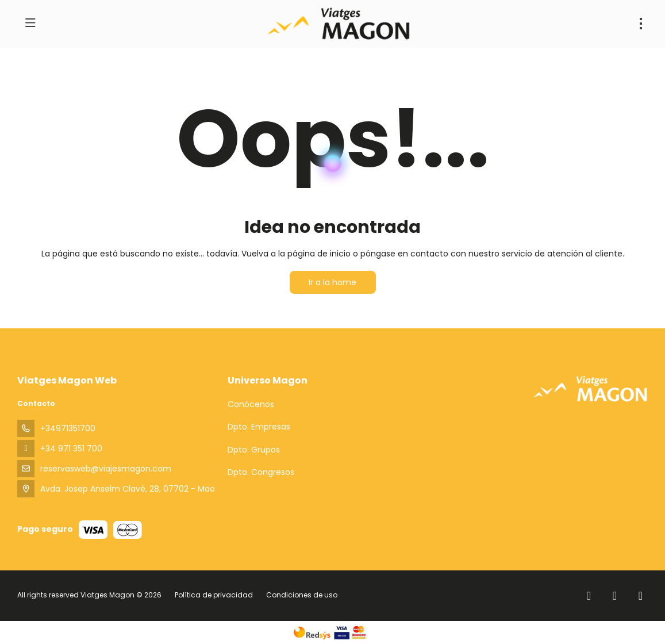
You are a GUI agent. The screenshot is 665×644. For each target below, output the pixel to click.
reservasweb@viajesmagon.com (106, 469)
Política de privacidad (214, 595)
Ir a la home (332, 282)
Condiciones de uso (301, 595)
